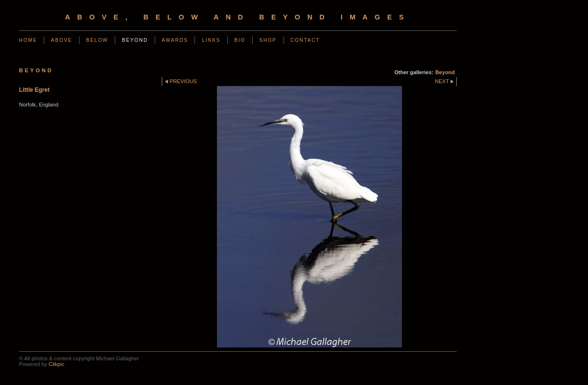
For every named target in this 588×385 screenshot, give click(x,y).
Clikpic (56, 364)
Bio (240, 40)
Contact (305, 40)
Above (62, 40)
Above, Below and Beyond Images (238, 17)
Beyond (135, 40)
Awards (175, 40)
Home (28, 40)
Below (97, 40)
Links (211, 40)
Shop (268, 40)
